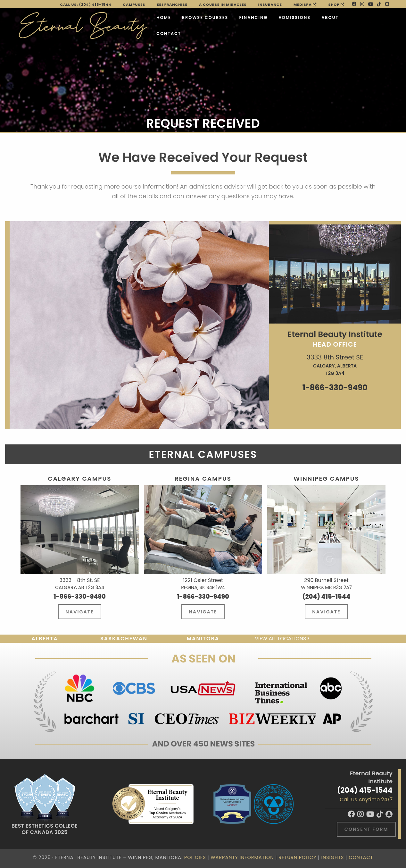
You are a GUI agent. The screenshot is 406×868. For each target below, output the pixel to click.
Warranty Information (242, 857)
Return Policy (297, 857)
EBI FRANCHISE (172, 4)
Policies (195, 857)
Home (164, 17)
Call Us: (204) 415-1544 (86, 4)
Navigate (79, 612)
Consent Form (366, 829)
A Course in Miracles (223, 4)
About (330, 17)
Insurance (270, 4)
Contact (169, 34)
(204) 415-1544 (365, 790)
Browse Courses (205, 17)
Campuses (134, 4)
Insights (332, 857)
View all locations (282, 639)
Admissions (294, 17)
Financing (253, 17)
